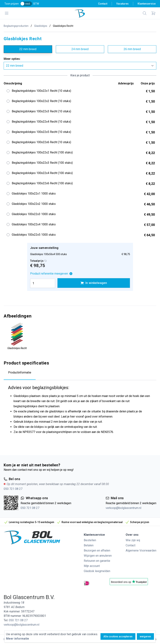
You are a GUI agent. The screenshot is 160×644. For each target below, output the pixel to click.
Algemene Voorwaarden (141, 550)
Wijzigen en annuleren (98, 556)
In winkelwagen (94, 283)
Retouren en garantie (97, 561)
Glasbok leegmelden (97, 571)
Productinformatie (20, 372)
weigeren (145, 636)
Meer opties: (12, 59)
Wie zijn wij (133, 540)
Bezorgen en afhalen (97, 550)
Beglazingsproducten (16, 26)
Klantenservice (147, 4)
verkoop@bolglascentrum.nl (123, 508)
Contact (103, 4)
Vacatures (122, 4)
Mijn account (92, 566)
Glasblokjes (41, 26)
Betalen (89, 545)
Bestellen (90, 540)
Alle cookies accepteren (118, 636)
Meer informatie (18, 639)
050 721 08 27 (13, 489)
